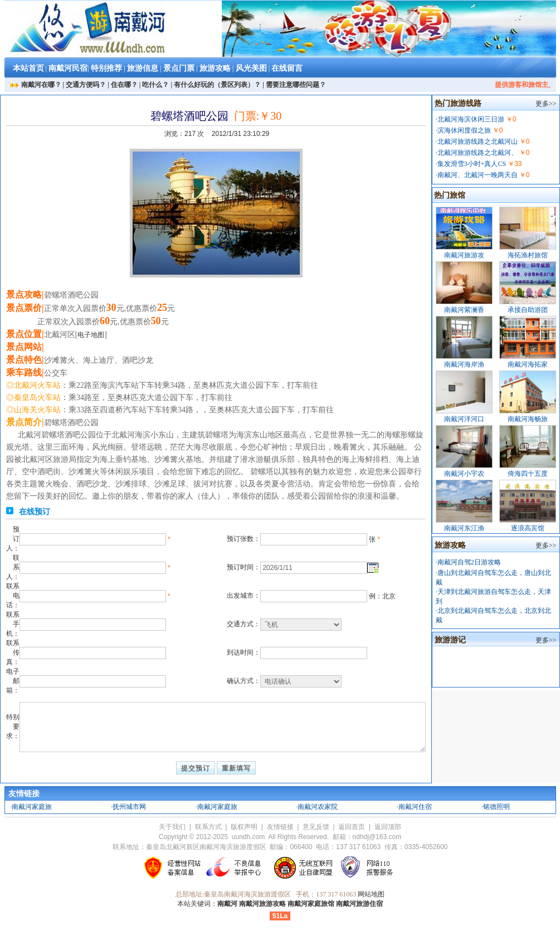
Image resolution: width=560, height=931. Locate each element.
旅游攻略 (215, 68)
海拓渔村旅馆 (528, 255)
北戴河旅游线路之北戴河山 (478, 142)
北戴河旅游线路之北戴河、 (478, 153)
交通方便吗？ (86, 85)
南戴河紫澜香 (464, 310)
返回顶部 (388, 827)
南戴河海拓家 (528, 364)
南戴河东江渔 (464, 528)
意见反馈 (316, 827)
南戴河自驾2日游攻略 (469, 562)
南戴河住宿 (415, 807)
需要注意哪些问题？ (296, 85)
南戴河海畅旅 (528, 419)
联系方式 (208, 827)
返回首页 (352, 827)
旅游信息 (143, 68)
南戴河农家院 (318, 807)
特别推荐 (106, 68)
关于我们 (172, 827)
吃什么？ (155, 85)
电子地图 (91, 335)
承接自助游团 (528, 310)
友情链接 (280, 827)
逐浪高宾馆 (528, 528)
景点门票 (179, 68)
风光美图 (251, 68)
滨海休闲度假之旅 (464, 130)
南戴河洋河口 (464, 419)
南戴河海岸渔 (464, 364)
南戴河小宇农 (464, 474)
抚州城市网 (129, 807)
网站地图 (371, 894)
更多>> (546, 104)
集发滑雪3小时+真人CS (472, 164)
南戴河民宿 (68, 68)
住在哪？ (124, 85)
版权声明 (244, 827)
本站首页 (28, 68)
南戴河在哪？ (41, 85)
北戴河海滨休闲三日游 (471, 119)
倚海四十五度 (528, 474)
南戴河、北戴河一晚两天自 (478, 175)
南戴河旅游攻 (464, 255)
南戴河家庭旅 (32, 807)
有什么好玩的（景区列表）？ (217, 85)
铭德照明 (496, 807)
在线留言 (287, 68)
